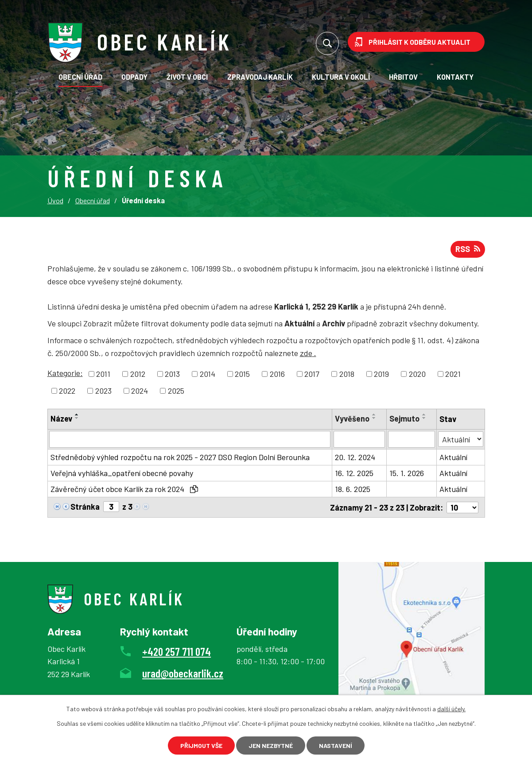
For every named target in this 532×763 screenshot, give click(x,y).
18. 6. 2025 (353, 489)
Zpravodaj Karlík (260, 77)
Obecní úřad (80, 77)
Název (61, 418)
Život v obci (187, 77)
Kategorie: (65, 373)
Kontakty (455, 77)
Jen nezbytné (271, 746)
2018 (347, 374)
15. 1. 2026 (407, 473)
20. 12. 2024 (355, 457)
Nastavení (336, 746)
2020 (417, 374)
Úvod (55, 200)
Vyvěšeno (352, 418)
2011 (103, 374)
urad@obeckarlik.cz (183, 673)
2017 (312, 374)
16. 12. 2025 (354, 473)
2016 (277, 374)
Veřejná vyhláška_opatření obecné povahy (122, 473)
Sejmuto (404, 418)
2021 (453, 374)
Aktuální (453, 457)
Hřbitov (403, 77)
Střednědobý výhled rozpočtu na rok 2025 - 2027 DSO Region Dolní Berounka (180, 457)
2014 (208, 374)
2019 (381, 374)
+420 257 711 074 (177, 651)
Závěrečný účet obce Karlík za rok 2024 (124, 489)
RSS (468, 249)
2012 (138, 374)
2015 (242, 374)
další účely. (451, 709)
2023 (103, 391)
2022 (67, 391)
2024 (140, 391)
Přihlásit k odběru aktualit (419, 42)
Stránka (85, 507)
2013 (172, 374)
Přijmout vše (201, 746)
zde (308, 353)
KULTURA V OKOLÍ (341, 77)
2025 (176, 391)
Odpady (134, 77)
